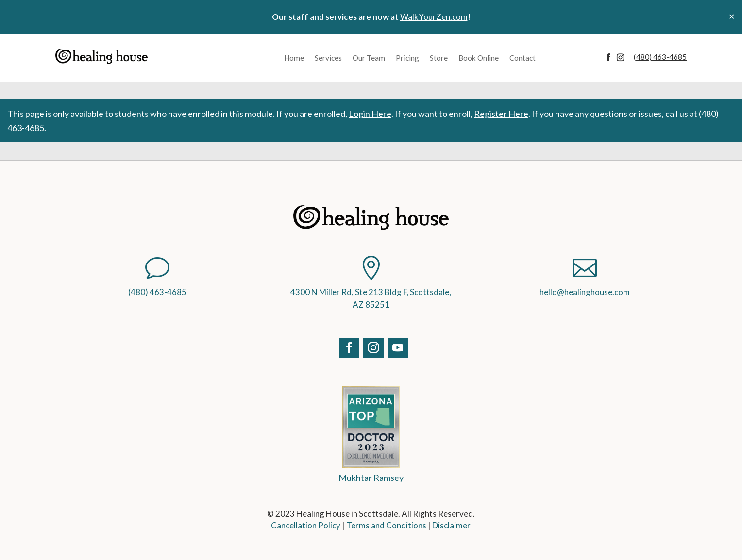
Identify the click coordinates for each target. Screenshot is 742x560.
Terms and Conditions (386, 525)
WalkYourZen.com (434, 17)
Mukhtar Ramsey (371, 478)
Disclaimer (451, 525)
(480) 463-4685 (157, 292)
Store (439, 58)
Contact (523, 58)
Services (328, 58)
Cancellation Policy (306, 525)
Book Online (479, 58)
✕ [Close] (732, 16)
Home (294, 58)
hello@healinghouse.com (585, 292)
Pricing (407, 58)
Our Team (369, 58)
